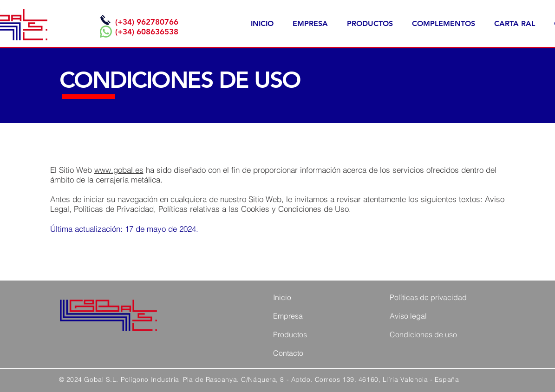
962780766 (157, 22)
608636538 (157, 32)
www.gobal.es (119, 170)
